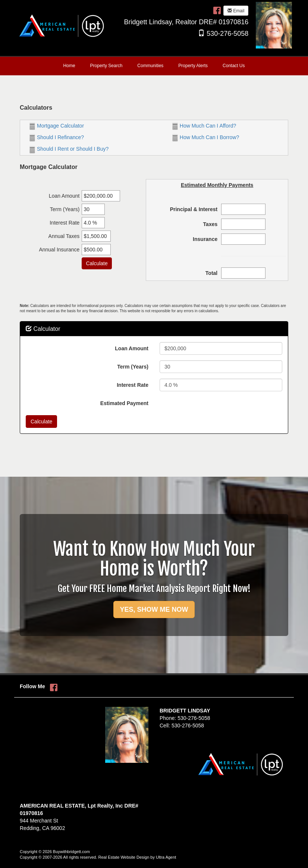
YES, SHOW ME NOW (154, 610)
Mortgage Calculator (57, 126)
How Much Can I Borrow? (206, 137)
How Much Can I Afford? (204, 126)
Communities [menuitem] (150, 66)
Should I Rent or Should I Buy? (69, 149)
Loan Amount (132, 348)
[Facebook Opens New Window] (217, 10)
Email (236, 11)
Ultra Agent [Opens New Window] (166, 857)
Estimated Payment (124, 403)
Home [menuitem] (69, 66)
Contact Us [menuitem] (234, 66)
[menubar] (154, 66)
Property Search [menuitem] (106, 66)
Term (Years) (133, 367)
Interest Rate (133, 385)
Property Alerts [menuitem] (193, 66)
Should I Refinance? (57, 137)
